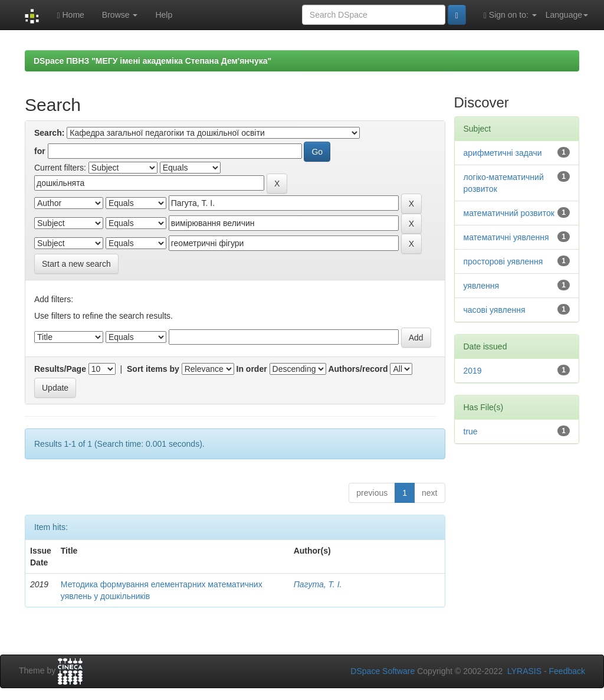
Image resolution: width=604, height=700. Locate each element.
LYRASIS (524, 671)
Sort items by (153, 369)
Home (70, 15)
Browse (120, 15)
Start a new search (76, 264)
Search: (49, 133)
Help (164, 15)
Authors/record (358, 369)
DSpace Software (383, 671)
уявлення (482, 286)
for (40, 151)
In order (252, 369)
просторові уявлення (503, 261)
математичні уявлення (506, 237)
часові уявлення (495, 310)
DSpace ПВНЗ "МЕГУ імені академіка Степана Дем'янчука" (152, 61)
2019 (473, 371)
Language (567, 15)
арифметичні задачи (503, 153)
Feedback (567, 671)
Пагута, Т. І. (318, 584)
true (471, 431)
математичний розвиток (509, 213)
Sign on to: (510, 15)
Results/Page (60, 369)
